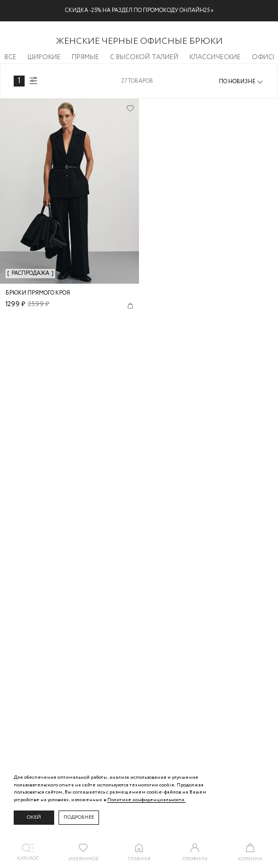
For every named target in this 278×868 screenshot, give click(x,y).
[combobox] (242, 82)
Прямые (85, 57)
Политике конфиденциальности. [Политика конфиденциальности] (146, 800)
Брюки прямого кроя (38, 293)
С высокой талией (144, 57)
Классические (215, 57)
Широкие (44, 57)
